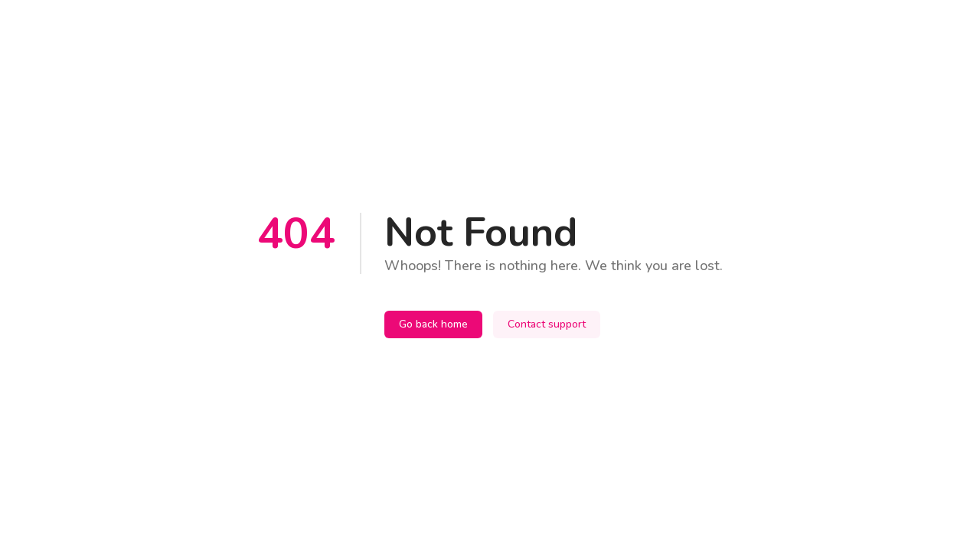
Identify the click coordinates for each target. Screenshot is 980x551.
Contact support (547, 324)
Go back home (433, 324)
